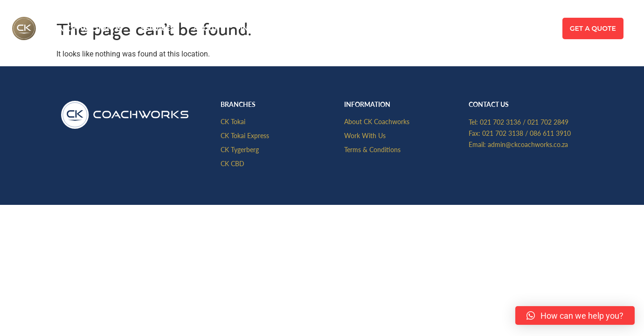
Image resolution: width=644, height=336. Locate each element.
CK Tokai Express (245, 135)
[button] (575, 315)
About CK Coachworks (377, 121)
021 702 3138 (503, 133)
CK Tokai (233, 121)
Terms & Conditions (372, 149)
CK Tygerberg (240, 149)
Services (158, 28)
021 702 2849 (548, 122)
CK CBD (232, 163)
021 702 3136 (500, 122)
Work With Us (365, 135)
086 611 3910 (550, 133)
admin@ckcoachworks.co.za (528, 144)
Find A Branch (264, 28)
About (205, 28)
